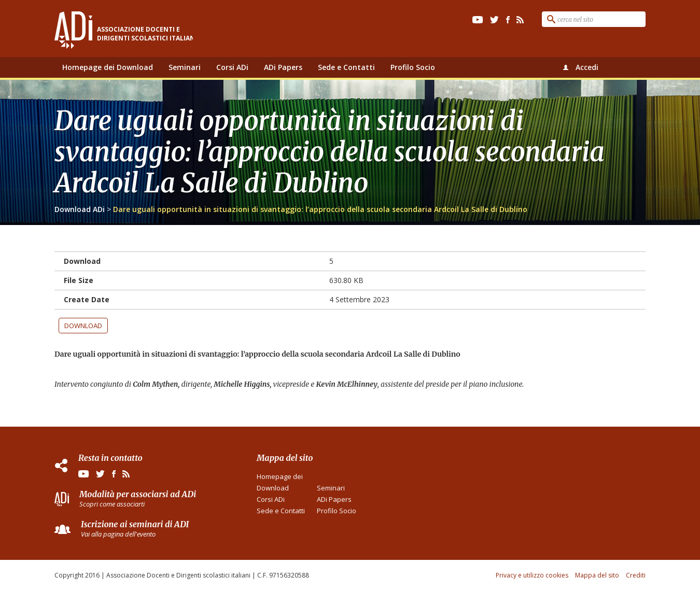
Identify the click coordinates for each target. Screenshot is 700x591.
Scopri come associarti (112, 504)
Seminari (185, 67)
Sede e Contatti (346, 67)
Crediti (636, 575)
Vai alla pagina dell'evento (118, 534)
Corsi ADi (232, 67)
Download (83, 326)
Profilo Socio (413, 67)
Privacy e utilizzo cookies (532, 575)
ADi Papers (283, 67)
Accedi (587, 67)
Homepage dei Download (108, 67)
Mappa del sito (597, 575)
